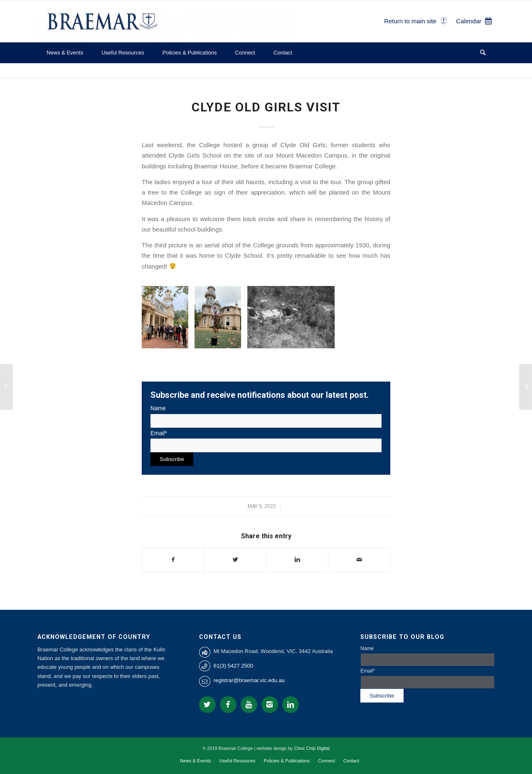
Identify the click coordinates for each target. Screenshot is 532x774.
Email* (266, 441)
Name (266, 416)
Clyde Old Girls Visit (266, 107)
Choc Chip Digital (312, 748)
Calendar (469, 21)
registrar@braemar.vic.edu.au (249, 680)
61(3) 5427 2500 (233, 666)
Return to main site (410, 21)
